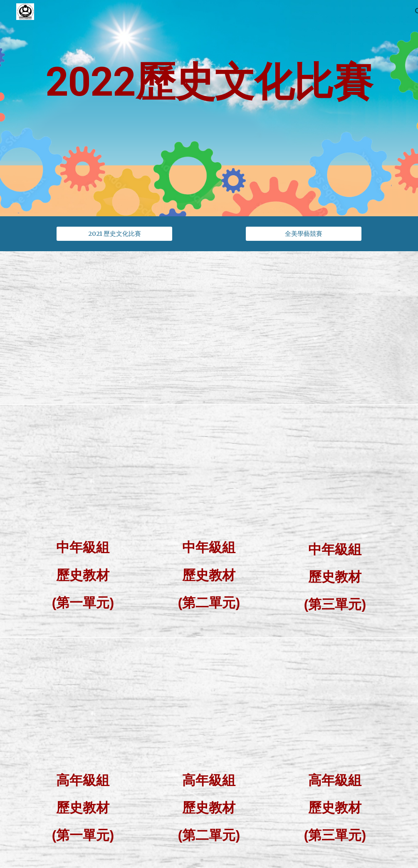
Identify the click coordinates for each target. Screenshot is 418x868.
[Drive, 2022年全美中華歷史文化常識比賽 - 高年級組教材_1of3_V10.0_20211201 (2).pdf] (83, 705)
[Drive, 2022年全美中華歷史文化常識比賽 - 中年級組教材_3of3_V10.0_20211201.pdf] (335, 473)
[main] (209, 108)
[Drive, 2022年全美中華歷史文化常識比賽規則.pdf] (114, 328)
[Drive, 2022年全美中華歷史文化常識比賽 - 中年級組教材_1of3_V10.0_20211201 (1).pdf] (83, 472)
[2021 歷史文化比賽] (114, 234)
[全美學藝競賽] (304, 234)
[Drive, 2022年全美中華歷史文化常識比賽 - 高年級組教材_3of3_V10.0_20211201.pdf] (335, 705)
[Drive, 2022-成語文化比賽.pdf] (304, 328)
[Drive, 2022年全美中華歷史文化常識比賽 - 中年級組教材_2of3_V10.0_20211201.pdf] (209, 472)
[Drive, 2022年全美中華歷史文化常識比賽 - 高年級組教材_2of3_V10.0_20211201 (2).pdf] (209, 705)
